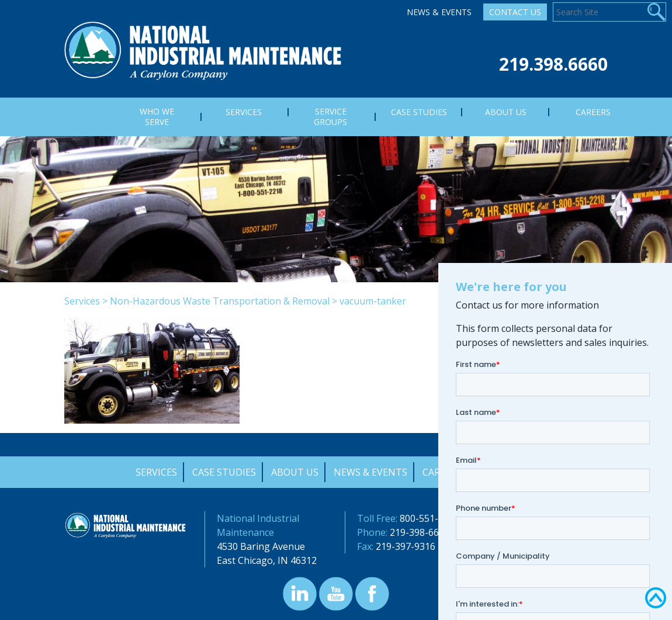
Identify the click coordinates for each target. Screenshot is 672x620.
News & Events (439, 12)
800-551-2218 (429, 518)
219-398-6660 (420, 532)
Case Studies (224, 472)
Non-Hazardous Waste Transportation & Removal (220, 301)
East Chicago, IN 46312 (267, 560)
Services (82, 301)
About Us (295, 472)
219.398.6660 (553, 64)
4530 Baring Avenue (261, 546)
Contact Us (515, 12)
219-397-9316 (406, 546)
